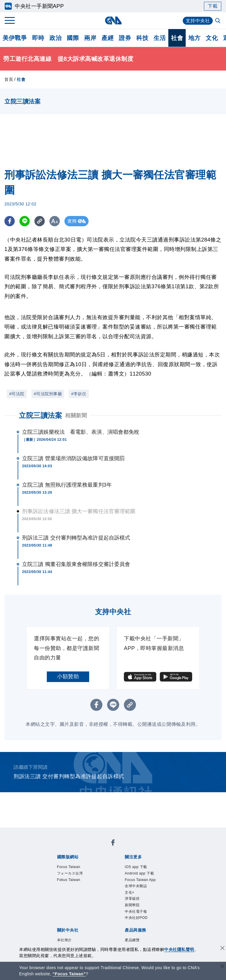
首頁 (9, 79)
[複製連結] (40, 221)
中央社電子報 (140, 921)
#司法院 (17, 394)
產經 (108, 38)
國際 (73, 38)
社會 (177, 38)
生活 (160, 38)
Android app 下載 (145, 875)
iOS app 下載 (140, 868)
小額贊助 (68, 676)
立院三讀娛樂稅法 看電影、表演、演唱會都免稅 (81, 432)
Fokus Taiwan (73, 883)
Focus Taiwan (73, 868)
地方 (194, 38)
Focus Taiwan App (146, 883)
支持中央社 (198, 21)
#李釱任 (79, 394)
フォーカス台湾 (75, 875)
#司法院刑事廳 (48, 394)
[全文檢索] (218, 21)
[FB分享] (10, 221)
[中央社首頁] (113, 20)
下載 (213, 6)
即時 (38, 38)
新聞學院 (135, 914)
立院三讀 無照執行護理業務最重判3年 (67, 485)
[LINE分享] (25, 221)
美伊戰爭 (15, 38)
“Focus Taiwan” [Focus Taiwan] (69, 974)
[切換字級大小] (55, 221)
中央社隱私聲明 (179, 949)
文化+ (131, 898)
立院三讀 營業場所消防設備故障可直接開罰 (73, 458)
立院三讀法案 (40, 415)
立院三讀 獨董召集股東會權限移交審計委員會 (76, 564)
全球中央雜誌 (140, 891)
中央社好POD (141, 929)
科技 (142, 38)
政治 (55, 38)
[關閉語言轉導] (222, 967)
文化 (212, 38)
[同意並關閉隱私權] (222, 949)
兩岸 (90, 38)
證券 (125, 38)
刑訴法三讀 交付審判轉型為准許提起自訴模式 (76, 538)
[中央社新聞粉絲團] (113, 844)
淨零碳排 (135, 906)
